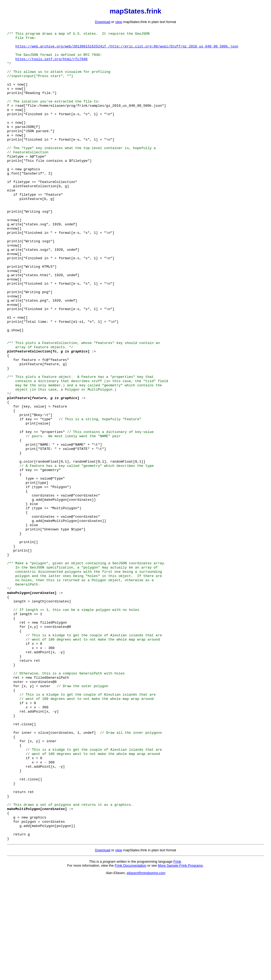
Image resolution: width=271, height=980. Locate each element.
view (119, 22)
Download (103, 22)
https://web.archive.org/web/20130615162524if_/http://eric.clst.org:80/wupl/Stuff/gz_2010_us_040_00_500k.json (127, 49)
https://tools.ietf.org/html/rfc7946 (51, 63)
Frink (177, 963)
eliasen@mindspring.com (146, 975)
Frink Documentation (130, 967)
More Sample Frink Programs (180, 967)
